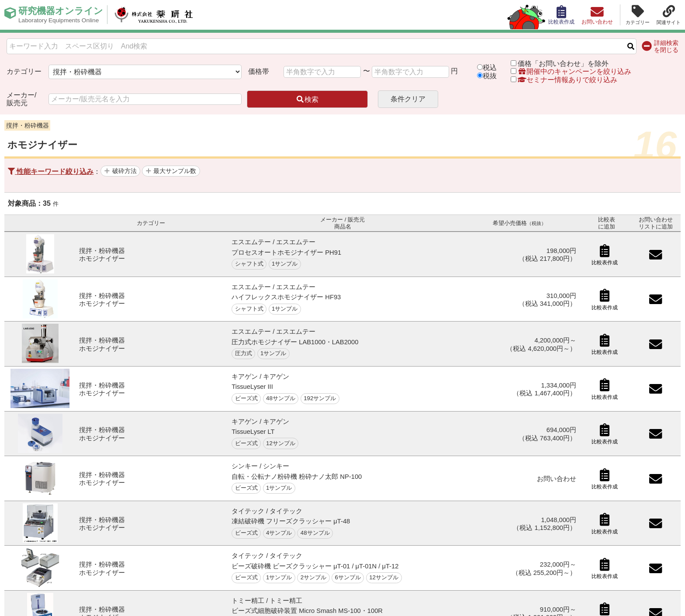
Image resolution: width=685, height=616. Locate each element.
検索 (307, 99)
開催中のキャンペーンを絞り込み (574, 71)
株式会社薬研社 (160, 15)
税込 (490, 67)
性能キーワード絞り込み (51, 171)
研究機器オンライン (63, 15)
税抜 (490, 76)
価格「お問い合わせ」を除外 (563, 64)
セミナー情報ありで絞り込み (564, 80)
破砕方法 (125, 171)
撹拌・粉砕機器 (28, 125)
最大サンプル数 (175, 171)
